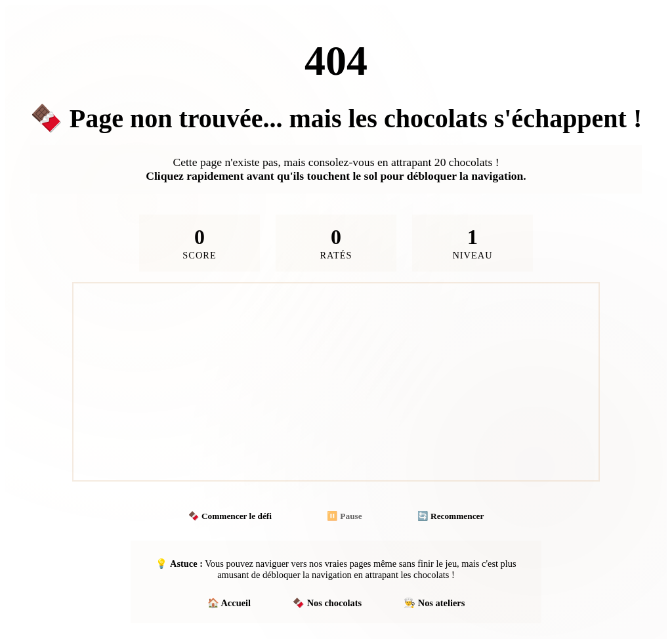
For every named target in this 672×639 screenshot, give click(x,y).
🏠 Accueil (229, 603)
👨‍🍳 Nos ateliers (434, 603)
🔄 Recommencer (451, 516)
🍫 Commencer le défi (230, 516)
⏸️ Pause (345, 516)
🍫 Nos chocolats (327, 603)
